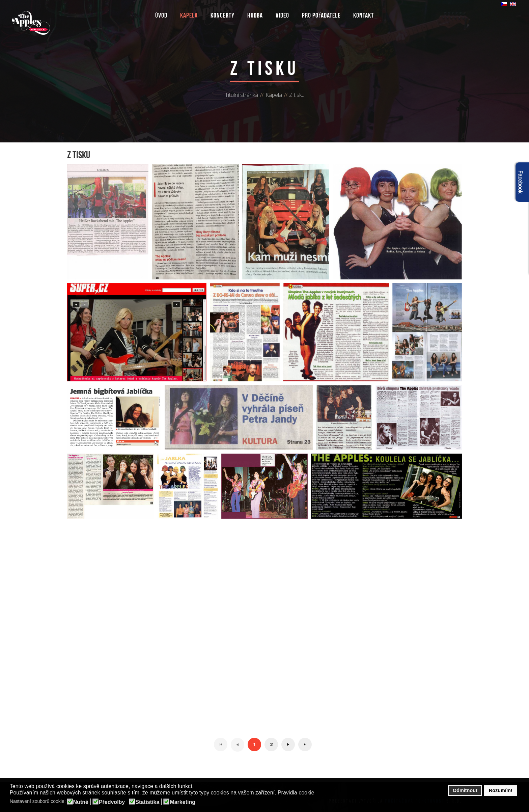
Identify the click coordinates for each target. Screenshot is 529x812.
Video (282, 15)
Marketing (183, 802)
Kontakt (364, 15)
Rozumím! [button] (501, 790)
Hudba (255, 15)
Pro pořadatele (321, 15)
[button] (319, 793)
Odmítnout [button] (465, 790)
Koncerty (222, 15)
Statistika (147, 802)
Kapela (189, 15)
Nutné (81, 802)
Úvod (161, 15)
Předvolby (112, 802)
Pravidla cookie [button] (296, 793)
